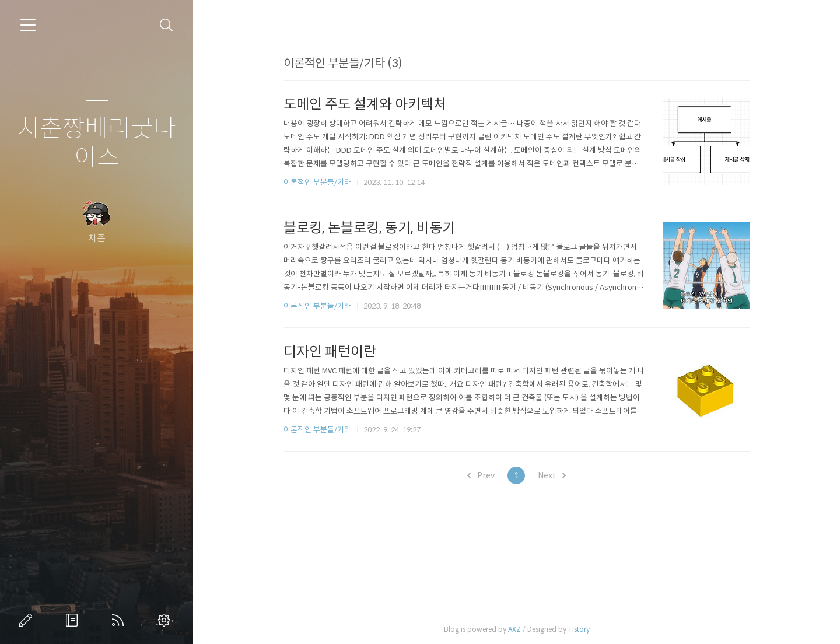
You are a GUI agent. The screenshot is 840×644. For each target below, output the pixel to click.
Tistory (579, 629)
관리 (166, 620)
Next (552, 475)
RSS (120, 620)
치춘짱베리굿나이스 (97, 143)
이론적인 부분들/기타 (317, 182)
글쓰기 (28, 620)
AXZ (514, 629)
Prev (481, 475)
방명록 (74, 620)
